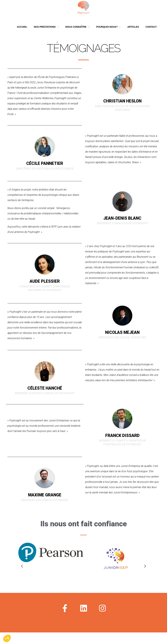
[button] (22, 566)
